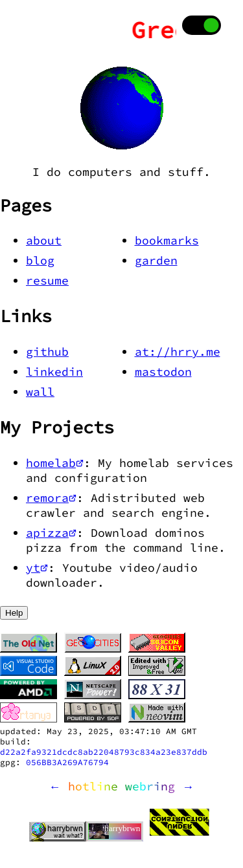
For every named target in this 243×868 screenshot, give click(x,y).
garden (156, 260)
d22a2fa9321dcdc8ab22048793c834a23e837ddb (104, 752)
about (44, 240)
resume (47, 280)
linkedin (54, 372)
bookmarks (167, 240)
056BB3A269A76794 (67, 762)
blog (40, 260)
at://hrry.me (178, 352)
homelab (55, 463)
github (47, 352)
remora (51, 498)
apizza (51, 533)
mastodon (163, 372)
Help (14, 613)
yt (37, 568)
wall (40, 392)
